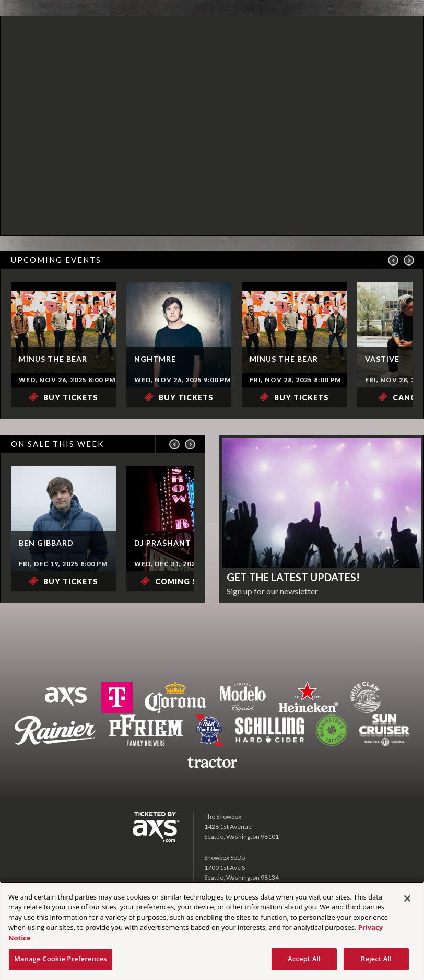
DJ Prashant (163, 543)
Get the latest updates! (293, 577)
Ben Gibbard (46, 543)
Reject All (376, 959)
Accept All (304, 959)
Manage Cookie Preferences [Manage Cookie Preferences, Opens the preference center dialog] (61, 959)
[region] (212, 931)
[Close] (407, 898)
